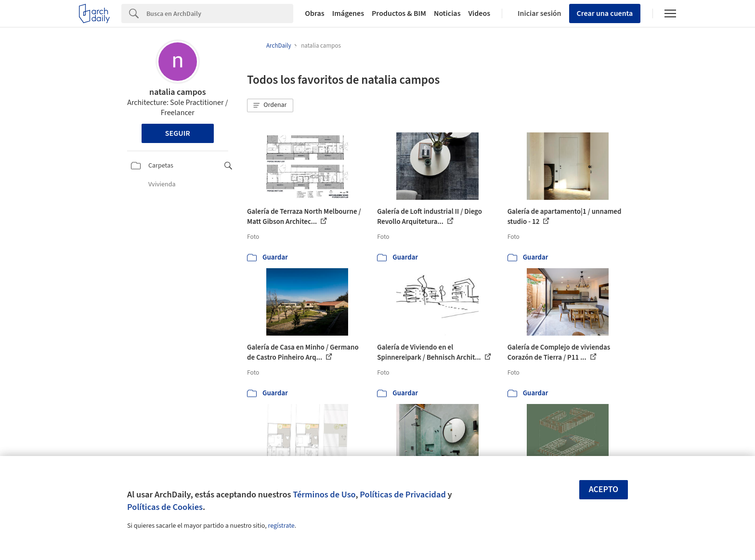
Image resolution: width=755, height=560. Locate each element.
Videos (480, 13)
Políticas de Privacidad (403, 495)
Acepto (604, 489)
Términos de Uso (324, 495)
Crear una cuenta (605, 13)
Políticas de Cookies (165, 507)
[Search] (220, 13)
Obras (315, 13)
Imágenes (348, 13)
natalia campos (177, 92)
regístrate (281, 526)
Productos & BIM (399, 13)
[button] (270, 105)
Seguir (178, 133)
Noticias (447, 13)
